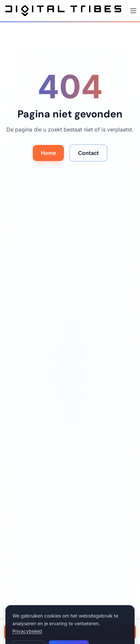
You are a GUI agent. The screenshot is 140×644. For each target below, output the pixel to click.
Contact (88, 153)
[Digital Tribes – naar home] (63, 11)
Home (48, 153)
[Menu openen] (133, 11)
